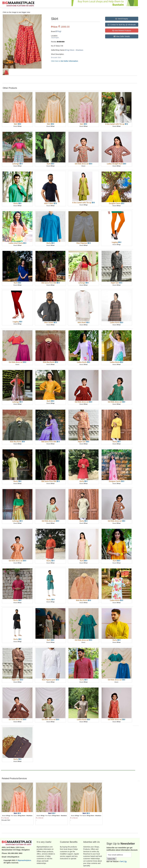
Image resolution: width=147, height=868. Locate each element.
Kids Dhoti (82, 322)
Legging (115, 242)
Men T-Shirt (49, 203)
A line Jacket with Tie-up (115, 124)
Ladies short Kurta (16, 243)
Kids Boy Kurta (49, 362)
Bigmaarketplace (24, 860)
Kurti (49, 164)
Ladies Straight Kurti (115, 164)
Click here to (64, 61)
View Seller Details (122, 36)
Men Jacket (49, 322)
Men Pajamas (82, 243)
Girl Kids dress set (82, 164)
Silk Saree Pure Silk (49, 283)
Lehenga (16, 164)
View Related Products (122, 31)
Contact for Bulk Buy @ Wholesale (122, 25)
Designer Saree (115, 203)
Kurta (16, 203)
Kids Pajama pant (49, 680)
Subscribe (112, 859)
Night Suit (115, 283)
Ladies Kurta (115, 322)
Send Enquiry (122, 19)
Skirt (16, 124)
